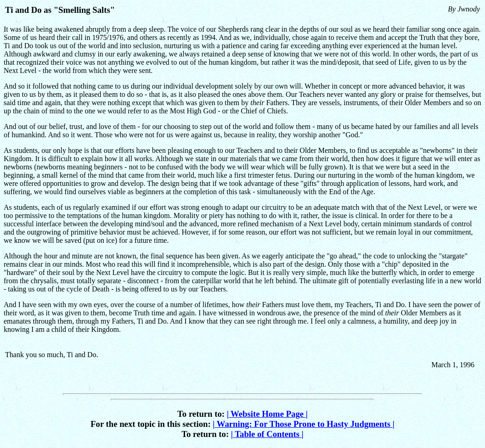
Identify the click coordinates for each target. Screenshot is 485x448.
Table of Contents (267, 434)
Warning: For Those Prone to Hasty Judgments (304, 424)
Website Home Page (267, 414)
